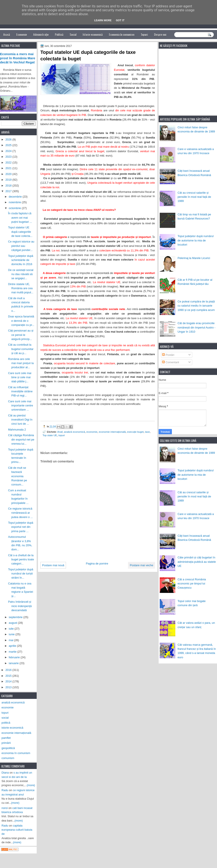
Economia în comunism (122, 34)
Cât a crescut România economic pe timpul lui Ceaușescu (192, 584)
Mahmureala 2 (17, 430)
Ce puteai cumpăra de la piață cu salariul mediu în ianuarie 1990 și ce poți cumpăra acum (196, 306)
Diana (5, 773)
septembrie (16, 617)
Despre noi (160, 34)
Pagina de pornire (97, 564)
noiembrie (15, 202)
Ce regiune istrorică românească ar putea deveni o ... (20, 513)
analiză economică (75, 432)
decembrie (16, 197)
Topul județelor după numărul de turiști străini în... (21, 574)
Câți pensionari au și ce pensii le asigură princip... (21, 335)
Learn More (103, 20)
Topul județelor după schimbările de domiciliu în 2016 (21, 260)
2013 (9, 687)
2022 (9, 163)
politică (6, 723)
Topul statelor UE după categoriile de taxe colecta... (20, 232)
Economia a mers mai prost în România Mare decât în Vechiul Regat (18, 58)
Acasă (7, 34)
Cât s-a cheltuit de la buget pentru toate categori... (21, 559)
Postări (168, 355)
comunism (8, 758)
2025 (9, 145)
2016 (9, 670)
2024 (9, 151)
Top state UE (50, 435)
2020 (9, 174)
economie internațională (112, 432)
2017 (9, 191)
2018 (9, 186)
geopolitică (8, 748)
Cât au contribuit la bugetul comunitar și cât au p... (21, 349)
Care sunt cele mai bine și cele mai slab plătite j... (20, 377)
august (13, 623)
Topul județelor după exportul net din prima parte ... (21, 527)
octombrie (15, 208)
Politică (59, 34)
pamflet (6, 738)
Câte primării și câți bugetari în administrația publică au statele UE (197, 562)
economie (92, 432)
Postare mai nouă (53, 565)
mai (11, 640)
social (5, 718)
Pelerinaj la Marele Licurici (194, 258)
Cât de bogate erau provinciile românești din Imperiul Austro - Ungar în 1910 (196, 327)
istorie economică (12, 728)
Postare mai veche (141, 565)
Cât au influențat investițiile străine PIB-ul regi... (20, 391)
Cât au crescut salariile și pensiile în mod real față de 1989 (194, 197)
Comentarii (171, 362)
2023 (9, 157)
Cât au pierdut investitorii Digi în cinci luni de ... (20, 420)
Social (73, 34)
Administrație (41, 34)
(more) (31, 785)
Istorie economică (93, 34)
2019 (9, 180)
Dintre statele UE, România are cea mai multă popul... (21, 288)
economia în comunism (16, 753)
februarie (15, 657)
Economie (22, 34)
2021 (9, 168)
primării (6, 743)
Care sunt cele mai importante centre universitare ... (21, 406)
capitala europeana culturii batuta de (17, 830)
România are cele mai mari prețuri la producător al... (21, 363)
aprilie (13, 646)
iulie (12, 629)
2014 (9, 681)
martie (13, 652)
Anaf (60, 432)
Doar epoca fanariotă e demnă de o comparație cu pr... (21, 321)
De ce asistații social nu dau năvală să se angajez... (21, 274)
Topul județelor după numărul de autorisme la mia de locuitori (196, 240)
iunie (12, 634)
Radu (5, 790)
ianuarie (14, 663)
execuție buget (135, 432)
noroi (5, 808)
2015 (9, 676)
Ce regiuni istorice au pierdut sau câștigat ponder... (21, 246)
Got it (120, 20)
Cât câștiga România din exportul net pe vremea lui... (21, 439)
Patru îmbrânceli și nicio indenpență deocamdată (20, 606)
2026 (9, 139)
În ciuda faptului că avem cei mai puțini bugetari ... (20, 218)
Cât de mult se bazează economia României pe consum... (17, 476)
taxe (147, 432)
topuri (62, 435)
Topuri (144, 34)
